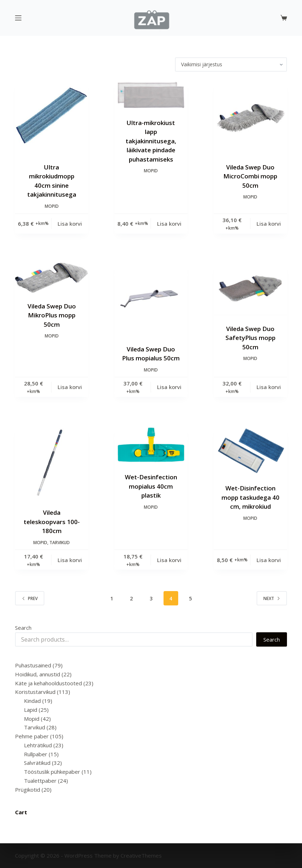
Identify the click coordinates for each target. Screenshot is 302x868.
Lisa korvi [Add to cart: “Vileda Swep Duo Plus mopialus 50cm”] (169, 387)
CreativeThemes (141, 855)
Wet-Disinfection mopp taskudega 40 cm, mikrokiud (250, 497)
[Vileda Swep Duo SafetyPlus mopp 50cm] (250, 289)
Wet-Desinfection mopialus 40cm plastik (151, 486)
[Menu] (18, 18)
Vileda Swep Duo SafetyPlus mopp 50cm (250, 338)
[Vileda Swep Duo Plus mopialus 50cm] (151, 299)
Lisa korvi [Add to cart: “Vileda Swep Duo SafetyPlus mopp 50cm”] (269, 387)
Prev (30, 598)
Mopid (52, 206)
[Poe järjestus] (231, 64)
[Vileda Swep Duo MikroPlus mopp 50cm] (52, 278)
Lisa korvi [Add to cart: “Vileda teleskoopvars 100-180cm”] (70, 560)
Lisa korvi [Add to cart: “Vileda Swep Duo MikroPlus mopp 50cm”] (70, 387)
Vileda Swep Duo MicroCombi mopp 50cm (250, 176)
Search (23, 628)
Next (272, 598)
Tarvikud (60, 543)
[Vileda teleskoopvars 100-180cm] (52, 462)
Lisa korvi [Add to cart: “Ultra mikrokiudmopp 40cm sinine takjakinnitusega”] (70, 224)
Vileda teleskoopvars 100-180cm (52, 522)
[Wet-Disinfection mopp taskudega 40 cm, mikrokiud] (250, 450)
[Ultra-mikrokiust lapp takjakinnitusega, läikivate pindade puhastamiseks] (151, 95)
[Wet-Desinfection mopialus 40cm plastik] (151, 445)
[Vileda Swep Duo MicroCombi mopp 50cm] (250, 117)
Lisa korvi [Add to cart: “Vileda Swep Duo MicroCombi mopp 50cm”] (269, 224)
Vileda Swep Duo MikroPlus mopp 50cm (52, 315)
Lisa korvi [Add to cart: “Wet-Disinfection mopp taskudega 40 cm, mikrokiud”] (269, 560)
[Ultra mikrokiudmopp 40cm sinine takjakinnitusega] (52, 117)
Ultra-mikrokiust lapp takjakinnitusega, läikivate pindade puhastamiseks (151, 141)
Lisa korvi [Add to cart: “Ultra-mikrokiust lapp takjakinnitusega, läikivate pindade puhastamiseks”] (169, 224)
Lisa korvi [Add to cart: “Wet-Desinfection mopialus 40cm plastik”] (169, 560)
